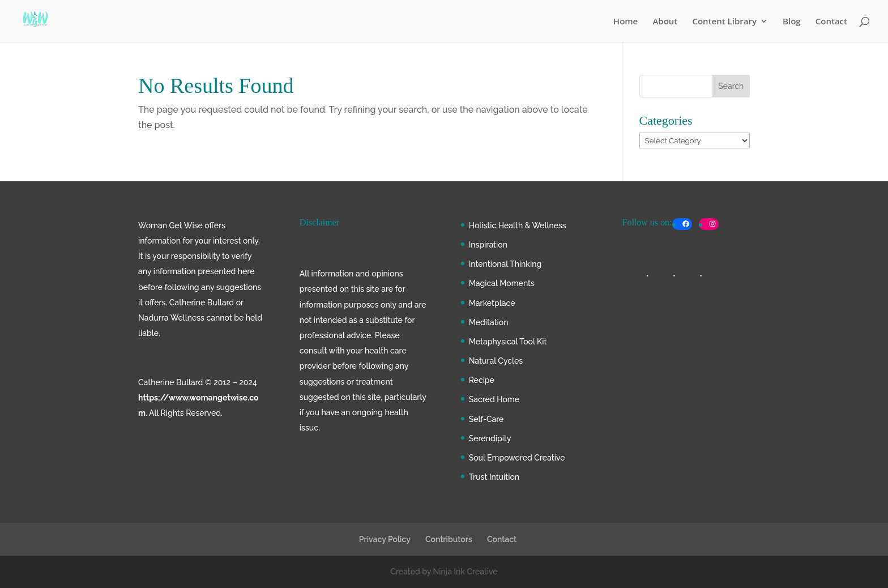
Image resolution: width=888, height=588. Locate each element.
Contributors (449, 539)
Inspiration (488, 245)
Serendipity (490, 438)
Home (626, 22)
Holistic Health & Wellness (518, 225)
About (665, 22)
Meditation (489, 322)
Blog (792, 22)
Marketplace (492, 303)
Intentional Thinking (505, 264)
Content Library (724, 22)
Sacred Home (494, 399)
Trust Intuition (494, 477)
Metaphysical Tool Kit (508, 342)
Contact (831, 22)
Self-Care (486, 419)
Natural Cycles (496, 361)
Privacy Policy (385, 539)
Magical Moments (502, 283)
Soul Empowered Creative (517, 458)
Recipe (482, 380)
